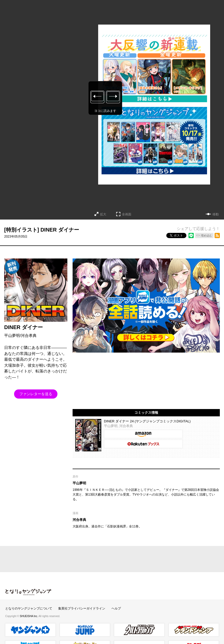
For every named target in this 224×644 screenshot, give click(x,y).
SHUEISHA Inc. (29, 616)
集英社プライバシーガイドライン (82, 608)
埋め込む (207, 235)
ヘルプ (116, 608)
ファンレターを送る (36, 394)
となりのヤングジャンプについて (29, 608)
